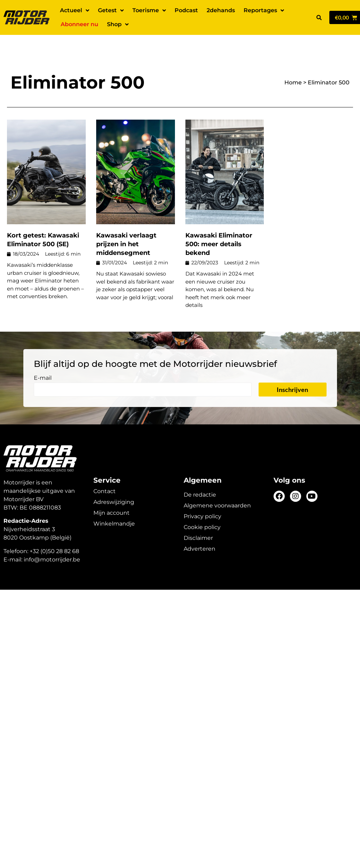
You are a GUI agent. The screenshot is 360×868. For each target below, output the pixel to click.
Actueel (75, 10)
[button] (319, 17)
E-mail (43, 360)
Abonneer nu (79, 24)
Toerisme (149, 10)
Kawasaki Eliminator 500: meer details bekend (219, 226)
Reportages (264, 10)
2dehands (221, 10)
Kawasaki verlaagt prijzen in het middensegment (126, 226)
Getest (111, 10)
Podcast (186, 10)
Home (293, 64)
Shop (118, 24)
